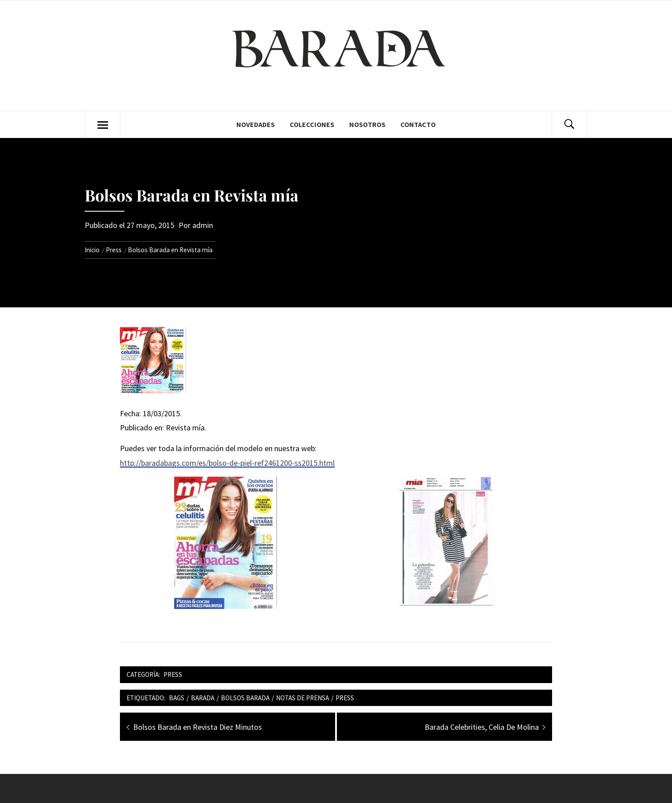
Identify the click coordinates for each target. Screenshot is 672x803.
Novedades (256, 124)
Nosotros (367, 124)
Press (173, 674)
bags (177, 698)
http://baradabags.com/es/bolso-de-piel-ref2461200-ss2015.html (227, 463)
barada (203, 698)
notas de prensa (302, 698)
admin (203, 225)
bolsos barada (245, 698)
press (345, 698)
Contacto (418, 124)
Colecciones (312, 124)
